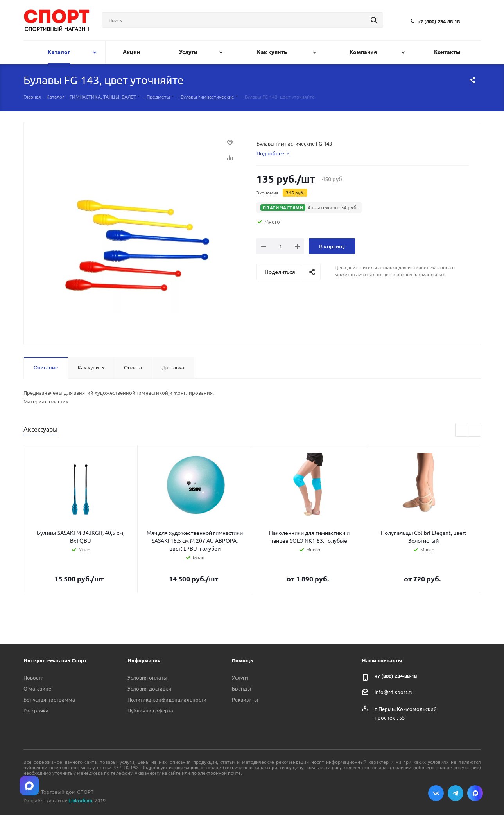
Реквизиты (245, 699)
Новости (34, 677)
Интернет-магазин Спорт (55, 660)
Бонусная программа (49, 699)
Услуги (240, 677)
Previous (462, 430)
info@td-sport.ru (394, 692)
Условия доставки (149, 688)
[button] (309, 208)
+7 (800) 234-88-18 (439, 21)
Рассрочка (36, 710)
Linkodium (80, 800)
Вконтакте (436, 793)
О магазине (37, 688)
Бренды (241, 688)
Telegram (456, 793)
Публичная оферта (150, 710)
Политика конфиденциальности (167, 699)
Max (475, 793)
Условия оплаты (147, 677)
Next (474, 430)
